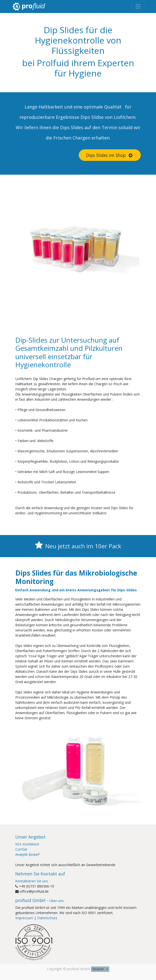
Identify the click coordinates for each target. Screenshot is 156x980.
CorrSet (21, 849)
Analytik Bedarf (27, 854)
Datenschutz (47, 918)
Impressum (24, 918)
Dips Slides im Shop (110, 155)
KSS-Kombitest (27, 844)
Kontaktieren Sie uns (32, 881)
